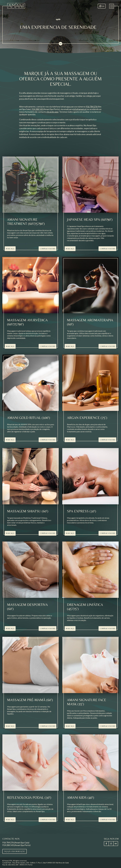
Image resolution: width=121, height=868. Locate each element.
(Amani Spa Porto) (46, 109)
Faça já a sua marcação (15, 851)
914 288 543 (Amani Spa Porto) (16, 845)
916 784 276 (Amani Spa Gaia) (16, 843)
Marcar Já (10, 249)
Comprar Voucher (48, 249)
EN (103, 6)
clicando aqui (52, 112)
